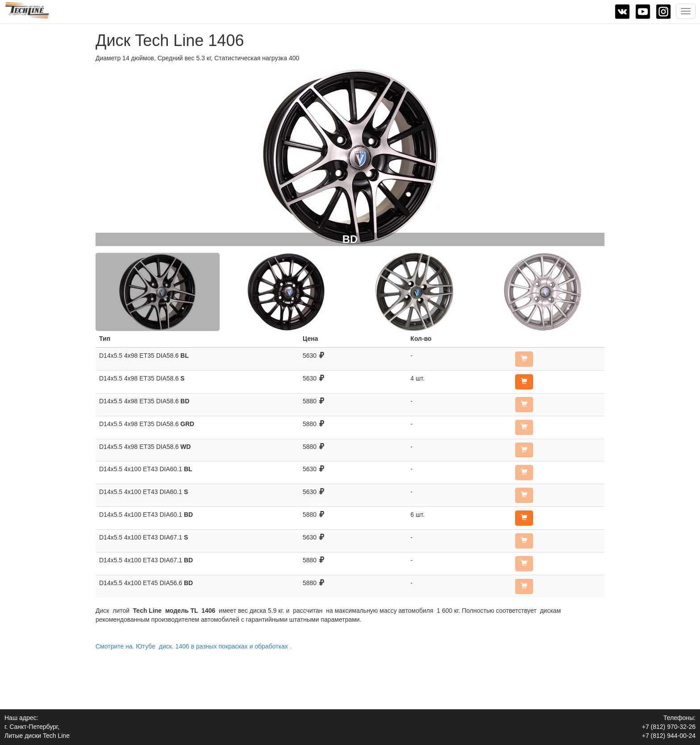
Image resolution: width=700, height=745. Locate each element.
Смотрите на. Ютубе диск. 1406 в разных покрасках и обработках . (194, 646)
